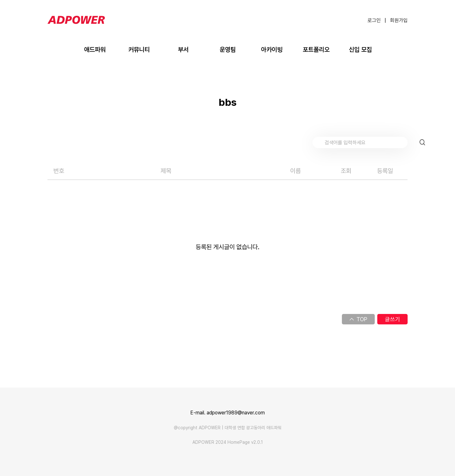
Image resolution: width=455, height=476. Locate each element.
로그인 (374, 20)
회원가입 (399, 20)
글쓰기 (392, 319)
